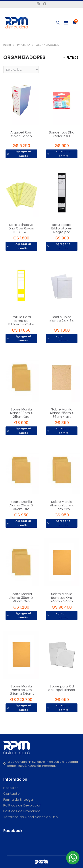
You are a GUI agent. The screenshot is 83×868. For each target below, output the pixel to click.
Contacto (12, 793)
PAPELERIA (24, 45)
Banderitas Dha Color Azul (62, 134)
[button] (58, 23)
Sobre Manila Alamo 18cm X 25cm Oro (21, 413)
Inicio (7, 45)
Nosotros (11, 788)
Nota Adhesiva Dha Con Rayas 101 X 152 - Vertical (21, 230)
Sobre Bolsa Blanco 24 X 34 (62, 319)
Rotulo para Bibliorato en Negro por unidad (62, 230)
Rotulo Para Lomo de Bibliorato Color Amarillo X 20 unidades (21, 324)
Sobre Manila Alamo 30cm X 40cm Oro (21, 597)
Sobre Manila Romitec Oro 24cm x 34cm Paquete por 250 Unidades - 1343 (21, 694)
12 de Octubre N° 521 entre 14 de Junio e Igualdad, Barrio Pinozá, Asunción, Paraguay (41, 764)
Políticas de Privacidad (22, 811)
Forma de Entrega (18, 799)
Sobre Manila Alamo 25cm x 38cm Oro (62, 505)
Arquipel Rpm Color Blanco (21, 134)
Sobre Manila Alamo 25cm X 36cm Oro (21, 505)
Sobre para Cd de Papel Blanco (62, 688)
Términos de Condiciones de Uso (31, 817)
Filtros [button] (71, 58)
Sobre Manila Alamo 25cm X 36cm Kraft (62, 413)
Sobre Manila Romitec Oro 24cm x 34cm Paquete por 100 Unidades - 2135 (62, 601)
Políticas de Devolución (22, 805)
